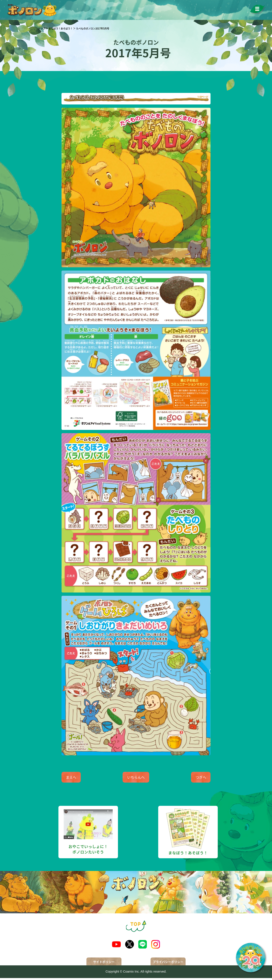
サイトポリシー (104, 964)
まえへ (76, 778)
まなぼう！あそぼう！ (61, 28)
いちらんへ (136, 778)
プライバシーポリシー (168, 964)
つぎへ (196, 778)
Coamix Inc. (131, 974)
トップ (42, 28)
